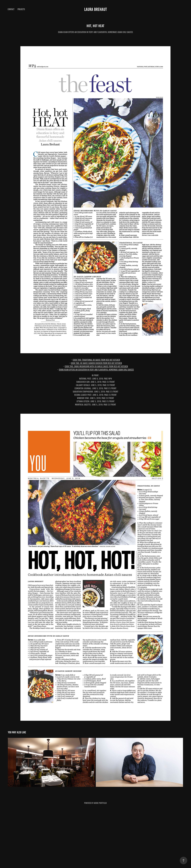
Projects (21, 9)
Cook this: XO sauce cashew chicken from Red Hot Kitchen (96, 363)
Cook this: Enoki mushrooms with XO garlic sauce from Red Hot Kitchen (96, 366)
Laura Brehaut (95, 9)
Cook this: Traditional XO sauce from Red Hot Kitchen (96, 360)
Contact (11, 9)
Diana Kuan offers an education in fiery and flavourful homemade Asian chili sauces (96, 370)
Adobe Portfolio (100, 803)
